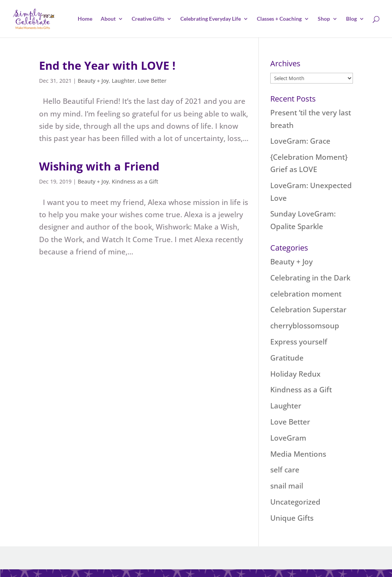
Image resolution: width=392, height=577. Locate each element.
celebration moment (306, 294)
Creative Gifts (148, 19)
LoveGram (288, 438)
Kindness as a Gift (135, 181)
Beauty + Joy (93, 81)
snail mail (287, 486)
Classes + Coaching (279, 19)
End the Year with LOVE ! (107, 65)
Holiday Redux (295, 374)
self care (285, 470)
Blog (351, 19)
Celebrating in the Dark (310, 278)
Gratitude (287, 358)
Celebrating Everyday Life (211, 19)
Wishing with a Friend (99, 166)
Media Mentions (298, 454)
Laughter (123, 81)
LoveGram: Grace (300, 141)
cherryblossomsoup (305, 326)
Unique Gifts (292, 518)
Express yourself (299, 342)
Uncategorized (295, 502)
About (108, 19)
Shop (324, 19)
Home (85, 19)
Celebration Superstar (308, 310)
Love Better (152, 81)
